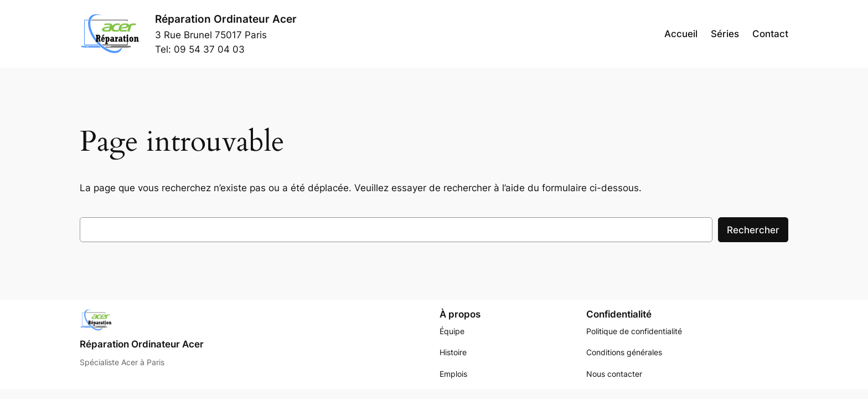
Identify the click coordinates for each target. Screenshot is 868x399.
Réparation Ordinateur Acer (226, 19)
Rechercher (753, 230)
